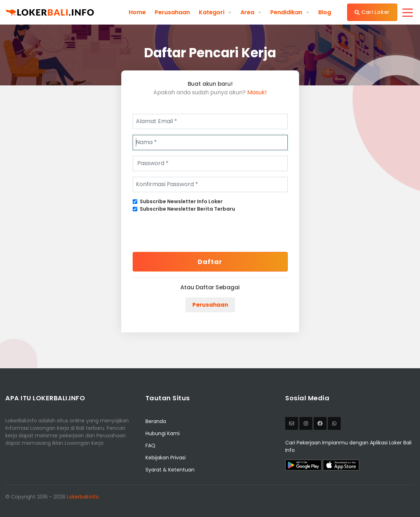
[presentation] (187, 232)
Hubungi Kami (163, 433)
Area (247, 12)
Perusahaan (172, 12)
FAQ (150, 445)
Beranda (156, 421)
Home (137, 12)
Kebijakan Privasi (166, 458)
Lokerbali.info (83, 497)
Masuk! (257, 92)
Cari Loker (372, 12)
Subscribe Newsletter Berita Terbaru (187, 209)
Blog (325, 12)
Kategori (212, 12)
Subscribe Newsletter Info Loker (181, 201)
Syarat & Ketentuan (170, 470)
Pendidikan (286, 12)
